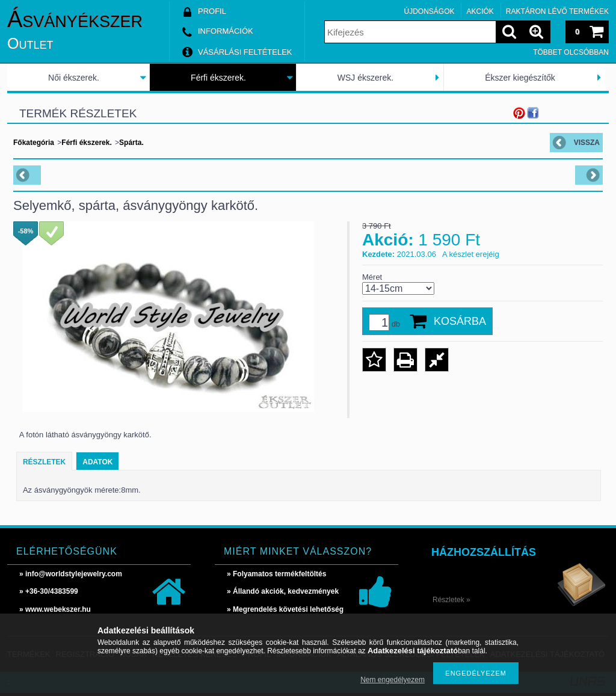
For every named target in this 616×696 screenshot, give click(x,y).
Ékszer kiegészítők (520, 78)
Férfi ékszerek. (218, 78)
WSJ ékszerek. (365, 78)
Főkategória (34, 143)
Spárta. (131, 143)
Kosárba (460, 321)
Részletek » (451, 600)
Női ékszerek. (74, 78)
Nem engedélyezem (393, 680)
